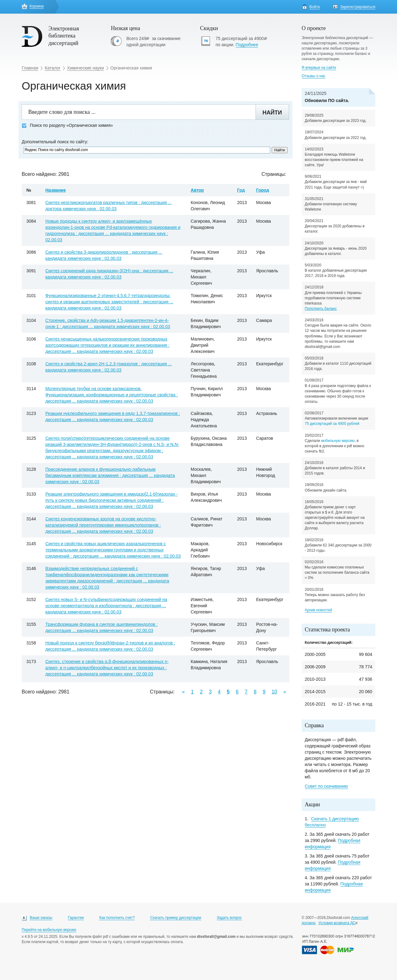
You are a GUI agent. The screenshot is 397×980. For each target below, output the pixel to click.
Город (263, 190)
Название (56, 190)
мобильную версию (338, 441)
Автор (197, 190)
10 (274, 692)
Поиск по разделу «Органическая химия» (67, 125)
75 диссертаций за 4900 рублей (332, 424)
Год (241, 190)
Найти (272, 113)
